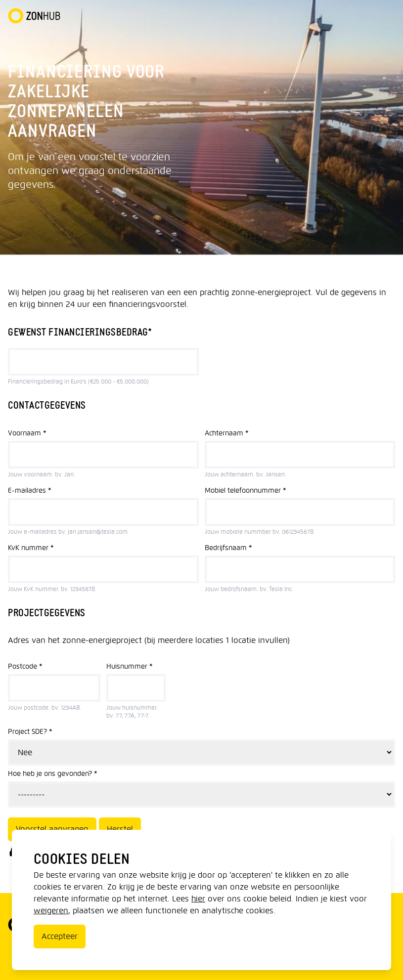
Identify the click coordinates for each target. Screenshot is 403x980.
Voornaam (27, 433)
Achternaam (227, 433)
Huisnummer (130, 666)
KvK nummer (31, 548)
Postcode (25, 666)
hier (198, 899)
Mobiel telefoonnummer (246, 490)
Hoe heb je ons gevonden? (53, 774)
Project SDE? (30, 732)
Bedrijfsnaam (228, 548)
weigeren (51, 911)
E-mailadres (30, 490)
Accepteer (60, 936)
